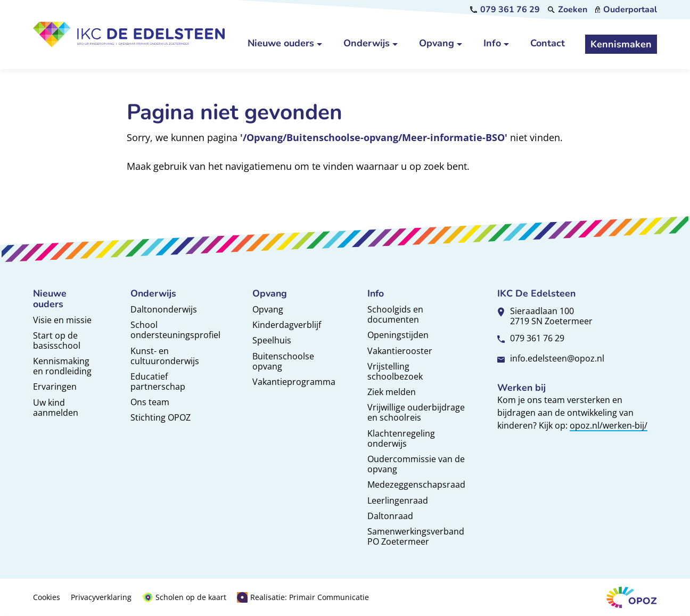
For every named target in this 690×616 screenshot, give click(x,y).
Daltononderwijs (164, 309)
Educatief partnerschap (158, 381)
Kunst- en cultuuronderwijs (165, 356)
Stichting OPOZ (161, 417)
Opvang (268, 309)
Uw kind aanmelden (56, 408)
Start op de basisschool (57, 340)
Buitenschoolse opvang (283, 361)
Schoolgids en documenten (395, 314)
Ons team (150, 402)
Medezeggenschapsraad (416, 484)
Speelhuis (272, 340)
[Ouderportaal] (626, 10)
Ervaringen (55, 387)
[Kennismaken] (621, 44)
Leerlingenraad (398, 500)
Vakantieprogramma (294, 382)
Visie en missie (62, 320)
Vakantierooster (400, 351)
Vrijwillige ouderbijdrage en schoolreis (416, 412)
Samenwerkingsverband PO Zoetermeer (416, 536)
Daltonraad (390, 516)
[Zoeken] (568, 10)
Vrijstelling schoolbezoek (395, 371)
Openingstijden (398, 335)
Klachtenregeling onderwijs (401, 438)
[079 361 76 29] (505, 10)
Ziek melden (392, 392)
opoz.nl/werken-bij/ (609, 425)
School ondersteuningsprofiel (175, 330)
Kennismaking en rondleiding (62, 366)
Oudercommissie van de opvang (416, 464)
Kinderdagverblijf (287, 325)
